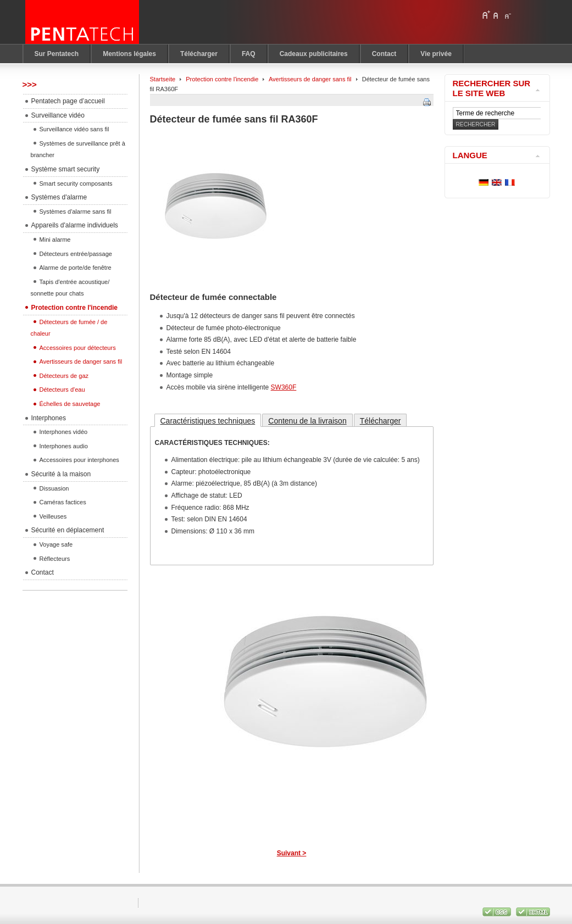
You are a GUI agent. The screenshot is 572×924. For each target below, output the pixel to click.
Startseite (163, 79)
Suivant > (292, 853)
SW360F (284, 387)
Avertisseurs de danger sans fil (310, 79)
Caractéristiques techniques (208, 421)
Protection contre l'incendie (222, 79)
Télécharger (381, 421)
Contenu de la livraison (307, 421)
